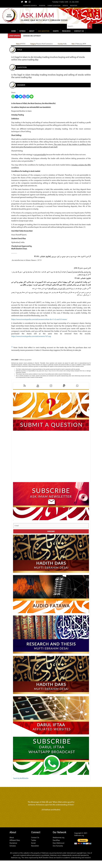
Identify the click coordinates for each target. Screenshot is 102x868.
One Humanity (58, 853)
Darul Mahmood (58, 851)
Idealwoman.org (58, 845)
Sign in (65, 6)
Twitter (34, 848)
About (12, 845)
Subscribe (51, 539)
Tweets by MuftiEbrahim (21, 786)
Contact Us (35, 845)
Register (74, 6)
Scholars (13, 853)
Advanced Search (30, 6)
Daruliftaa (56, 848)
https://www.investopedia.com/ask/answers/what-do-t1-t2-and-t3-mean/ (40, 327)
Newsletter (35, 853)
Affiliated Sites (15, 848)
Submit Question (54, 6)
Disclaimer (13, 851)
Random (42, 6)
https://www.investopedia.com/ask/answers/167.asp (32, 344)
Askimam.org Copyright (32, 36)
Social (33, 851)
